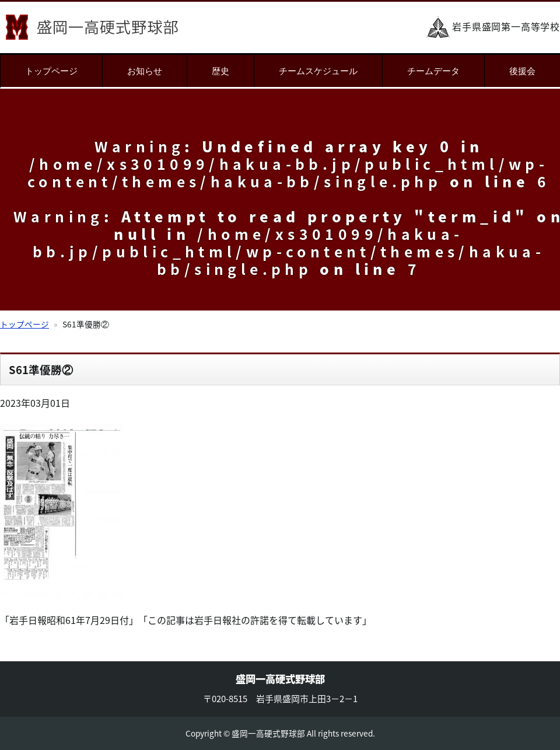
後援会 (522, 71)
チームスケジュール (318, 71)
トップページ (51, 71)
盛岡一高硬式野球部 (92, 27)
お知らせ (145, 71)
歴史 (220, 71)
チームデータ (433, 71)
